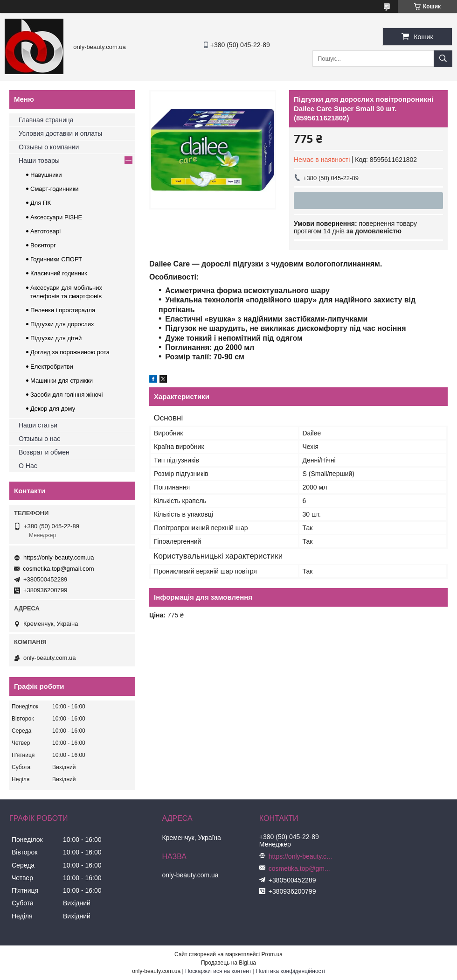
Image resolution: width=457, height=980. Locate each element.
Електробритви (52, 367)
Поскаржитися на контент (218, 971)
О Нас (28, 466)
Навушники (46, 175)
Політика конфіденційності (291, 971)
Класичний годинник (59, 273)
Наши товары (39, 161)
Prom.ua (272, 954)
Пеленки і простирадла (63, 310)
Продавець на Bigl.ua (228, 963)
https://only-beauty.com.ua (59, 557)
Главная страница (46, 120)
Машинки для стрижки (62, 381)
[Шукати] (443, 59)
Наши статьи (38, 425)
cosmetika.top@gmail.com (59, 569)
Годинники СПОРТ (56, 259)
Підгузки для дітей (56, 338)
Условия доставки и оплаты (60, 133)
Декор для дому (53, 409)
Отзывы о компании (49, 147)
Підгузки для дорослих (62, 324)
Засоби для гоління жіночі (66, 395)
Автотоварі (45, 231)
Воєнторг (43, 245)
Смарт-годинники (55, 189)
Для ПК (41, 203)
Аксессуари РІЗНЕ (56, 217)
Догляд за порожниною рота (70, 352)
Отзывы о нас (39, 439)
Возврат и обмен (44, 452)
